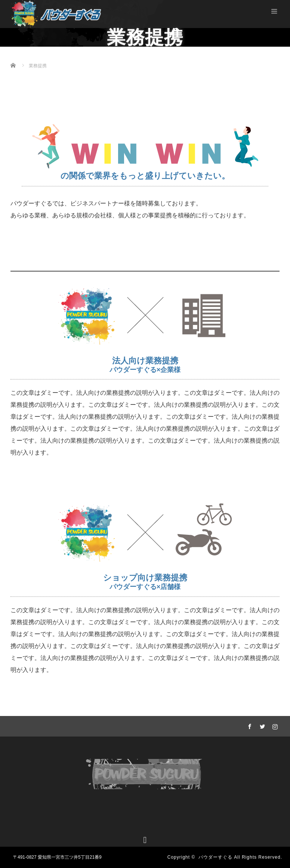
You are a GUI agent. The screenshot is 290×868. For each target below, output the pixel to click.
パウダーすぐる (215, 857)
